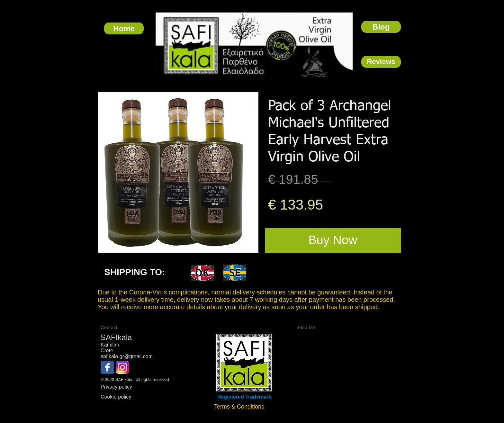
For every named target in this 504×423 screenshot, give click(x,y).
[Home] (124, 28)
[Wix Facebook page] (107, 367)
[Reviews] (381, 62)
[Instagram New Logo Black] (122, 367)
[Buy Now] (333, 240)
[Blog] (381, 27)
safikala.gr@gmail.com (127, 356)
